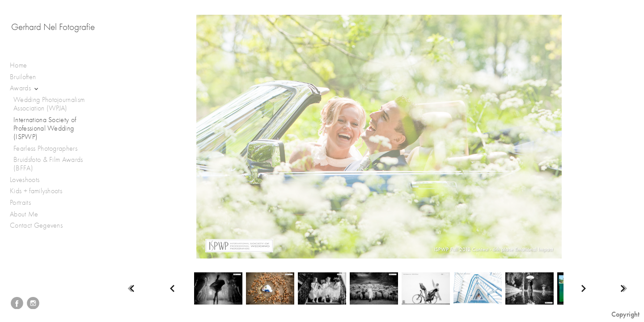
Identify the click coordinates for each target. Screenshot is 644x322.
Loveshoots (29, 180)
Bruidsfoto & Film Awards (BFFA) (48, 164)
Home (18, 65)
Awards (25, 88)
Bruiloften (28, 77)
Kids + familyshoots (40, 191)
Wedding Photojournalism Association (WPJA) (49, 104)
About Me (24, 214)
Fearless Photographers (45, 148)
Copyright (625, 314)
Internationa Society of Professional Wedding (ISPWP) (45, 128)
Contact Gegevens (36, 225)
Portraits (25, 203)
